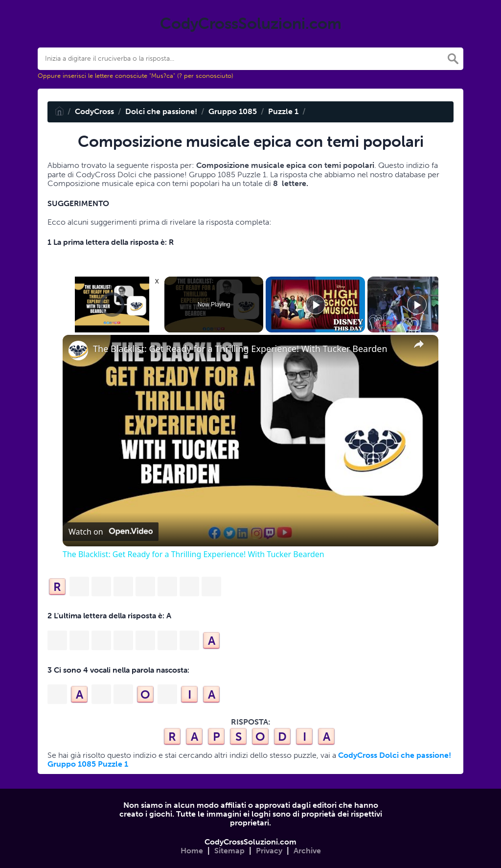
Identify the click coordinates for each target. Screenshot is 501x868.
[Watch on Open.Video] (111, 532)
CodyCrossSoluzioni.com (250, 842)
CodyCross (94, 111)
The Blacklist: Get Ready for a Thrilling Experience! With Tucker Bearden (240, 349)
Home (192, 851)
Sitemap (229, 851)
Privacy (269, 851)
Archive (307, 851)
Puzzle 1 (283, 111)
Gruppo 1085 (233, 111)
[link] (78, 351)
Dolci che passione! (161, 111)
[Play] (316, 305)
